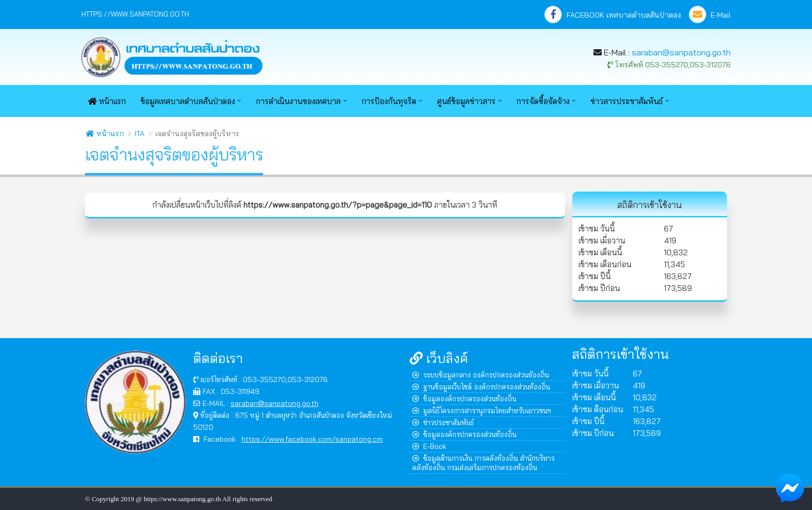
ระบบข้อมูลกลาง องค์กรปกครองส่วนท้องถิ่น (481, 375)
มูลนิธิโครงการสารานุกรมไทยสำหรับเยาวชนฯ (482, 410)
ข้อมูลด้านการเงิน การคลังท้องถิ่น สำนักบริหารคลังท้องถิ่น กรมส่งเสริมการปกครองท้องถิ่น (483, 463)
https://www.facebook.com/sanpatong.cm (312, 439)
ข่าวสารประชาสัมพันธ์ (627, 101)
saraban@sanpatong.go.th (681, 52)
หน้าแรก (107, 101)
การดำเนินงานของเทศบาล (298, 101)
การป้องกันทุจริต (389, 101)
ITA (140, 134)
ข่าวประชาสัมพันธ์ (443, 422)
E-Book (429, 446)
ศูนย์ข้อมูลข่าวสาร (466, 101)
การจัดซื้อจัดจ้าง (543, 101)
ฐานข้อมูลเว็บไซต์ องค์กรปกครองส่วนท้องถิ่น (481, 387)
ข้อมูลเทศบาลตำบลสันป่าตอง (188, 101)
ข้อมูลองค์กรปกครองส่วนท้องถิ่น (464, 398)
